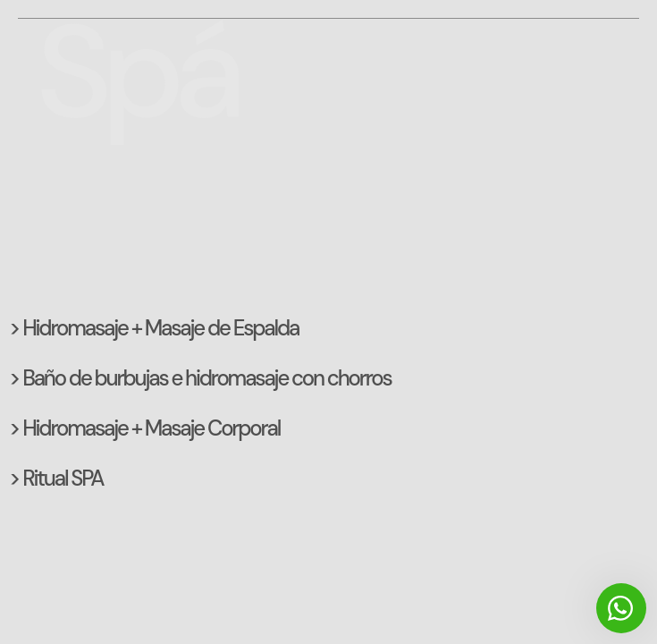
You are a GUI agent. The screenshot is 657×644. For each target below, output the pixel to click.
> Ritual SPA (56, 478)
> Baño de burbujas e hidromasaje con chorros (200, 378)
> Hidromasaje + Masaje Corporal (144, 428)
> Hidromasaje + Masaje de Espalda (154, 328)
